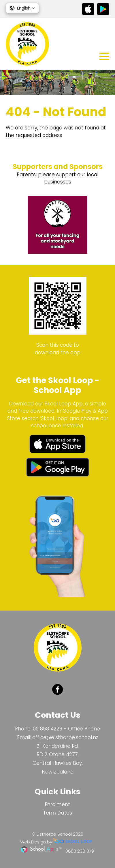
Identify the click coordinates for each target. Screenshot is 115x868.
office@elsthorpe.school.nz (65, 737)
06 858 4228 (48, 729)
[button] (22, 8)
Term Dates (57, 813)
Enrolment (57, 804)
